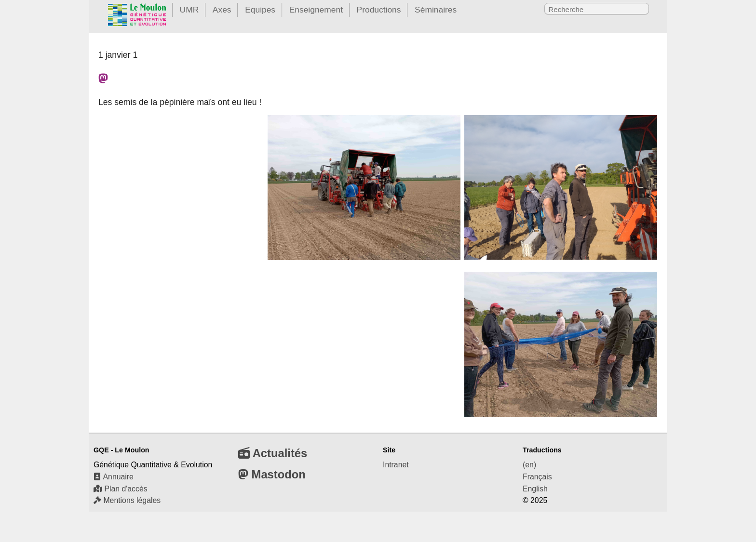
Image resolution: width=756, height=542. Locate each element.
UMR (189, 10)
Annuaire (114, 477)
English (535, 489)
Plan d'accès (121, 489)
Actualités (273, 453)
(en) (529, 465)
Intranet (396, 465)
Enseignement (316, 10)
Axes (222, 10)
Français (537, 477)
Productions (379, 10)
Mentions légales (127, 500)
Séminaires (436, 10)
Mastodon (272, 474)
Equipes (260, 10)
